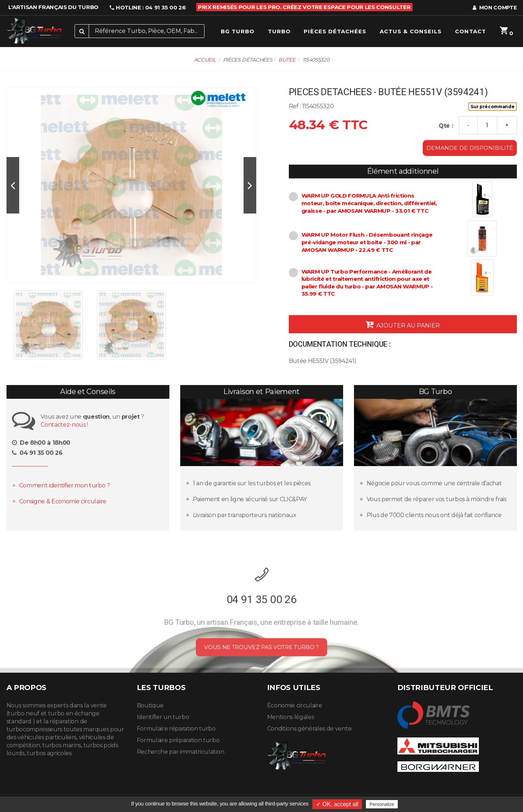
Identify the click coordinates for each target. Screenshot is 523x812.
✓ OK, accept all (337, 804)
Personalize (382, 804)
